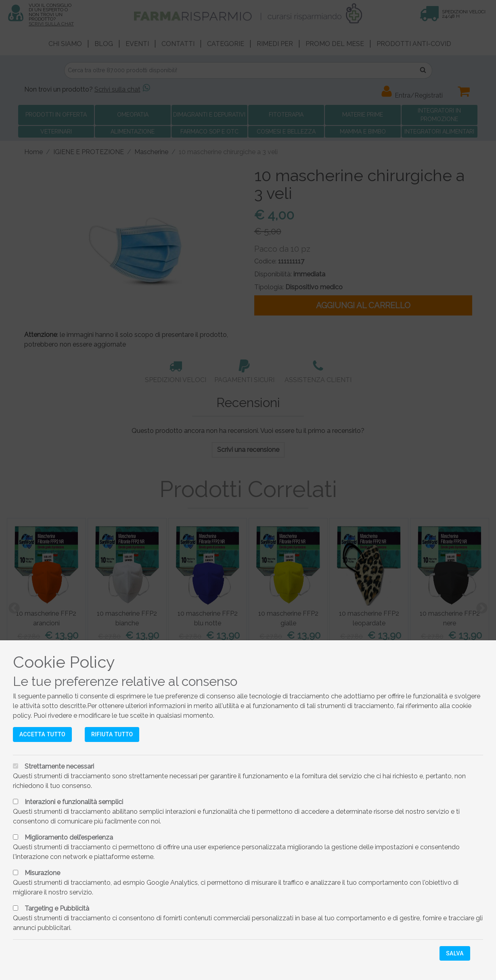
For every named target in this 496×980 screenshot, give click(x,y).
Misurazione (42, 873)
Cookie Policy (64, 662)
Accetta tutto (42, 734)
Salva (455, 953)
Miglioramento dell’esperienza (69, 837)
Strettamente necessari (59, 766)
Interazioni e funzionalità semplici (74, 802)
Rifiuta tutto (112, 734)
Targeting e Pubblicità (57, 908)
